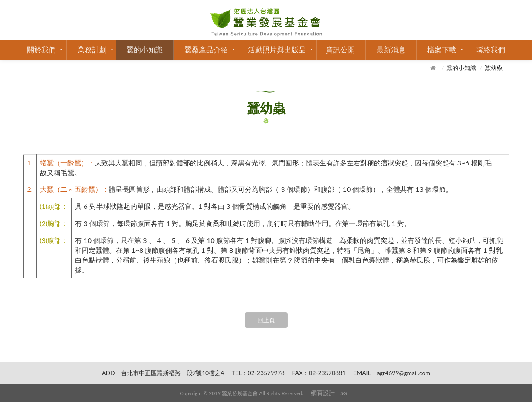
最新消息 (391, 50)
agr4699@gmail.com (404, 373)
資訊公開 (340, 50)
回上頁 (266, 320)
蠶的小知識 (145, 50)
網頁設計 (323, 393)
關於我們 (41, 50)
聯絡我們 (491, 50)
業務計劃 (92, 50)
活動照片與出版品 (277, 50)
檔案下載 (442, 50)
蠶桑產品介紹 (206, 50)
